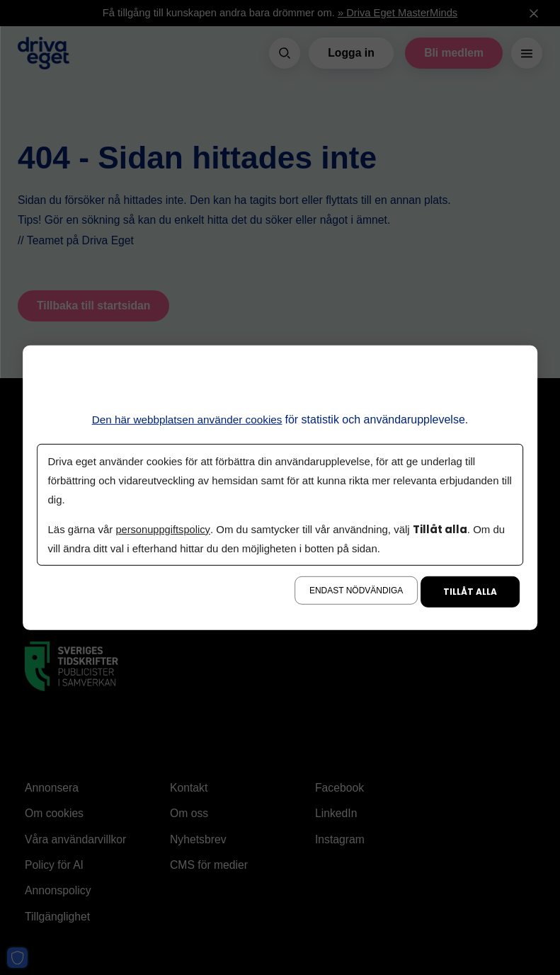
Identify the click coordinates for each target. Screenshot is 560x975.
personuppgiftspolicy (164, 529)
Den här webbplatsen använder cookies (187, 419)
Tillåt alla (470, 592)
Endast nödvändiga (356, 591)
